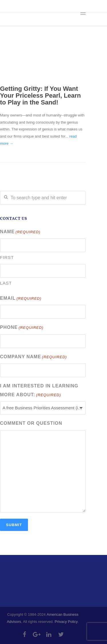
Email (21, 299)
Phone (22, 328)
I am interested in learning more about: (39, 391)
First (7, 257)
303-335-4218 (17, 6)
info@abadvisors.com (60, 6)
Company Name (33, 357)
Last (6, 283)
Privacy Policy (66, 622)
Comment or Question (31, 423)
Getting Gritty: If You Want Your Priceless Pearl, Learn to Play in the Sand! (40, 95)
